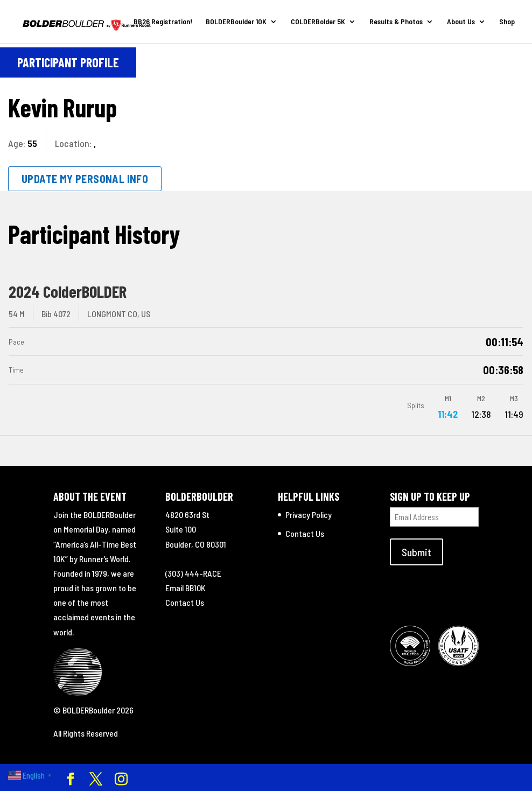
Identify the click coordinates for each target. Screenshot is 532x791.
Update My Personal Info (85, 179)
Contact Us (185, 602)
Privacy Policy (309, 514)
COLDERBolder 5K (318, 22)
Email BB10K (185, 588)
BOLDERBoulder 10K (236, 22)
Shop (507, 22)
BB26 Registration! (163, 22)
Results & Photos (396, 22)
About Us (461, 22)
